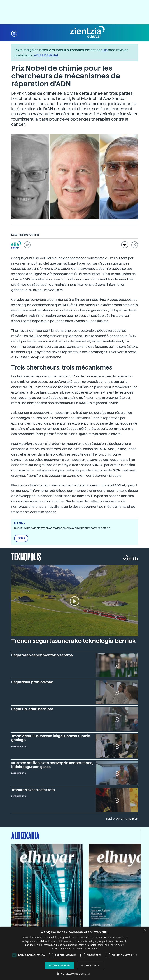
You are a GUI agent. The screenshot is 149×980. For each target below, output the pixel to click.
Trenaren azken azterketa (33, 790)
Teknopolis (26, 556)
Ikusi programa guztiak (122, 819)
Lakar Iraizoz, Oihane (25, 235)
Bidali (21, 538)
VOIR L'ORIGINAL (46, 55)
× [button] (145, 931)
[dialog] (74, 953)
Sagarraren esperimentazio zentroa (42, 655)
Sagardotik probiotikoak (32, 682)
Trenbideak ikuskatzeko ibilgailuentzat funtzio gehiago (51, 738)
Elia (105, 50)
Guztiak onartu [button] (59, 965)
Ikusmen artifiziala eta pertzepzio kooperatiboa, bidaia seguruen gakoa (52, 765)
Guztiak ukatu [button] (90, 965)
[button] (14, 33)
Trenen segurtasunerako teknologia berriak (73, 641)
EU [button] (27, 245)
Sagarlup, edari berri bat (32, 709)
